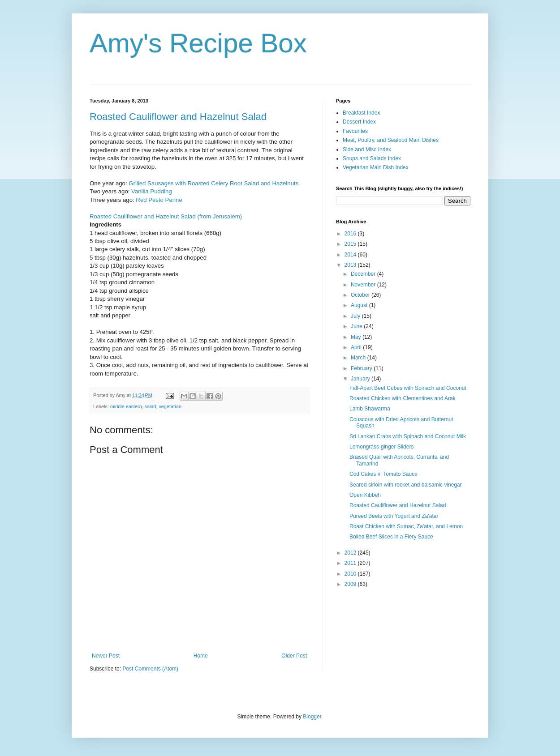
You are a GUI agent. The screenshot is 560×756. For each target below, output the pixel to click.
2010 (351, 574)
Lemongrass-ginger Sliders (381, 447)
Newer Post (106, 656)
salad (151, 406)
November (364, 285)
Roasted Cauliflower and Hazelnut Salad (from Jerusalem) (166, 216)
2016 (351, 234)
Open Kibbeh (365, 495)
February (362, 368)
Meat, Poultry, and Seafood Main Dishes (391, 140)
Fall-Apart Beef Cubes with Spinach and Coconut (408, 388)
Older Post (294, 656)
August (360, 305)
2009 (351, 584)
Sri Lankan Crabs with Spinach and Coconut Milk (408, 436)
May (357, 337)
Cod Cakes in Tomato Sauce (383, 474)
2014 (351, 255)
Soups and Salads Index (372, 158)
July (356, 316)
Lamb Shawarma (370, 409)
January (361, 379)
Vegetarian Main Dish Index (376, 167)
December (364, 274)
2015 (351, 244)
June (357, 326)
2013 (351, 265)
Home (201, 656)
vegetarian (170, 406)
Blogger (312, 717)
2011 (351, 563)
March (359, 358)
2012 (351, 553)
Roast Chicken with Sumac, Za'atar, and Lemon (406, 526)
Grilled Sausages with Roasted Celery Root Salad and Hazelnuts (213, 183)
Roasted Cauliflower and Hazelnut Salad (178, 117)
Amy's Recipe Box (198, 43)
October (361, 295)
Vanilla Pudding (152, 191)
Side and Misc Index (367, 149)
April (357, 347)
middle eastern (126, 406)
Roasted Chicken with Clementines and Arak (403, 398)
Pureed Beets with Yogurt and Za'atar (394, 516)
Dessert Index (359, 122)
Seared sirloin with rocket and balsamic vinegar (406, 485)
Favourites (355, 131)
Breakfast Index (361, 113)
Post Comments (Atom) (150, 669)
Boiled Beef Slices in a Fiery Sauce (391, 537)
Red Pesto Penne (159, 200)
